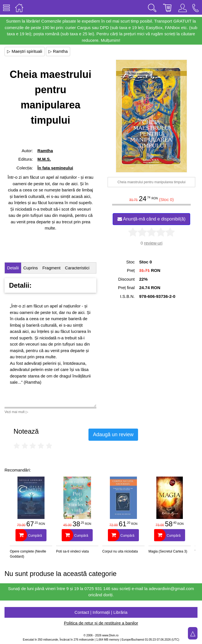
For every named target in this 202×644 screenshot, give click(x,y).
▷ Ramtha (58, 51)
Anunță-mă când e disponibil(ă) (151, 219)
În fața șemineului (55, 168)
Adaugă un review (113, 435)
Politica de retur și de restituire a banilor (101, 623)
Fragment (51, 268)
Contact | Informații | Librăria (101, 612)
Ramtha (45, 151)
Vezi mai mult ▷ (16, 412)
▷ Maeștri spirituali (25, 51)
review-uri (153, 243)
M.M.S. (44, 159)
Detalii (13, 268)
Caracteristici (77, 268)
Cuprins (31, 268)
